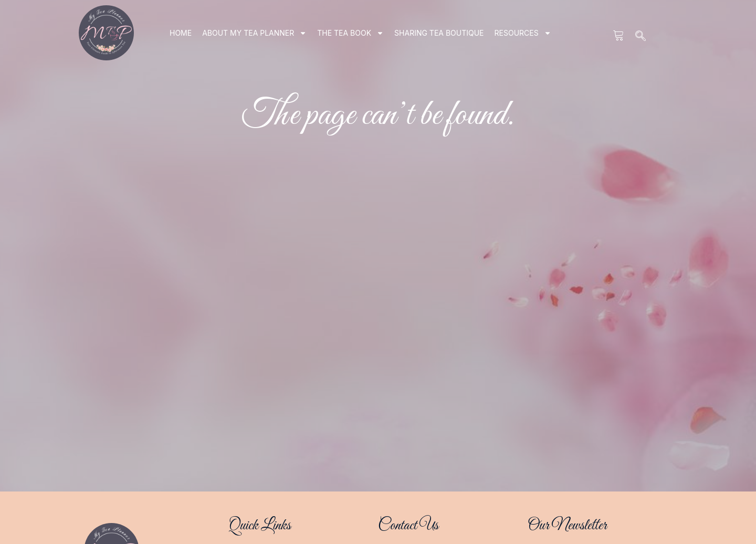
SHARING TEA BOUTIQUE (439, 33)
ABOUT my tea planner (254, 33)
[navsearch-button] (641, 37)
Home (181, 33)
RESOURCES (523, 33)
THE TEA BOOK (350, 33)
